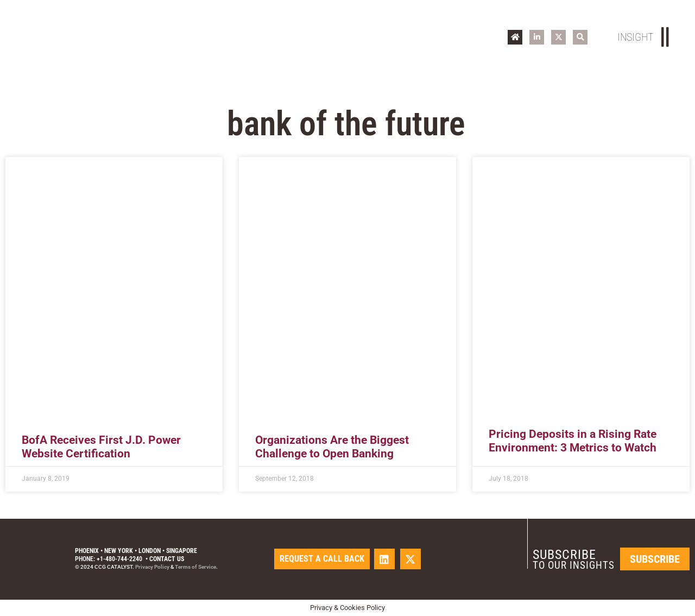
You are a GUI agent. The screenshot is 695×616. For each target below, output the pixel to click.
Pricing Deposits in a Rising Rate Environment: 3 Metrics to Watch (573, 441)
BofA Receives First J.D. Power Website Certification (101, 447)
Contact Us (167, 559)
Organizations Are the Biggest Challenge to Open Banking (332, 447)
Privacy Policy (152, 567)
